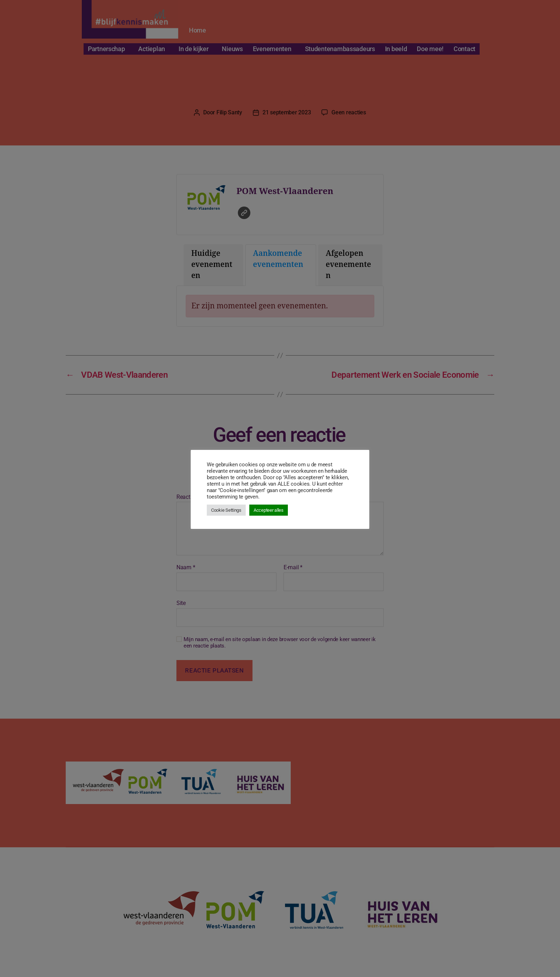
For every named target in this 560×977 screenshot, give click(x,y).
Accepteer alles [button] (269, 510)
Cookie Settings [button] (226, 510)
